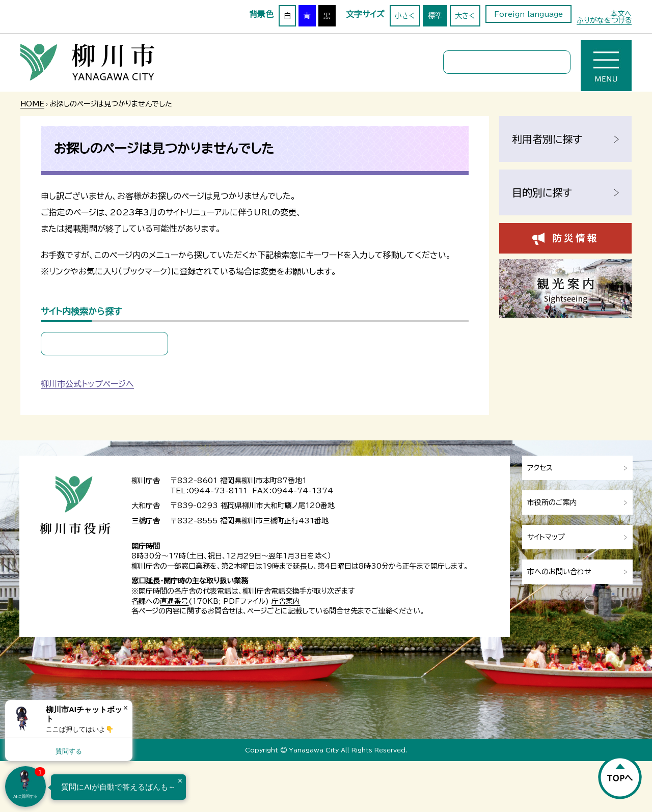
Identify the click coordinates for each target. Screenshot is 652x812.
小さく (405, 16)
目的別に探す (542, 192)
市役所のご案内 (552, 502)
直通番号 (174, 601)
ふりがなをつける (604, 20)
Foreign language (528, 14)
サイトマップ (546, 537)
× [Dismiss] (126, 708)
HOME (32, 104)
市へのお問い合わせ (559, 572)
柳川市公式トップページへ (87, 384)
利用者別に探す (547, 139)
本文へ (621, 14)
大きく (465, 16)
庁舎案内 (286, 601)
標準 (435, 16)
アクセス (540, 468)
